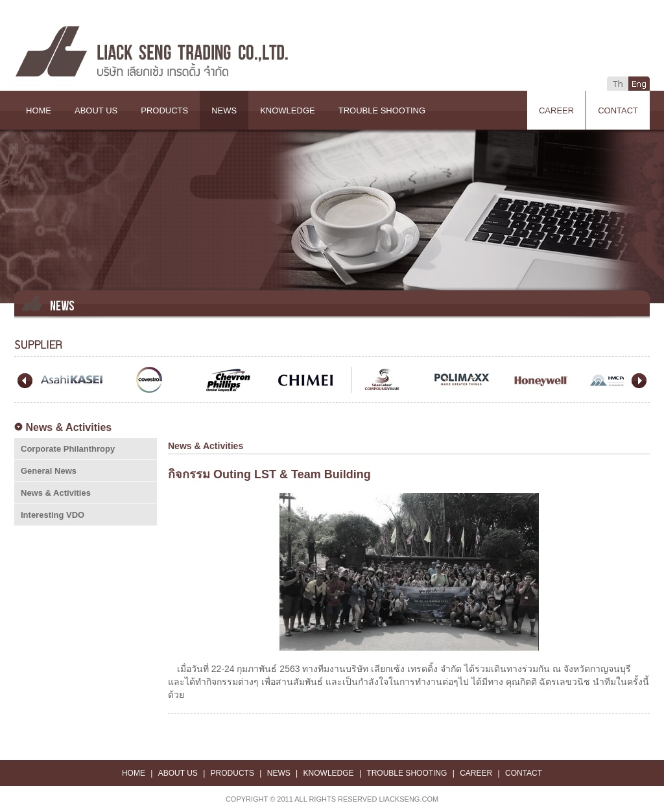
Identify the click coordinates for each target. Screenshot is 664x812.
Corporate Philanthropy (68, 449)
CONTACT (618, 110)
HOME (39, 110)
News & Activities (56, 493)
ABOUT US (96, 110)
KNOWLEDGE (288, 110)
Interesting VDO (53, 515)
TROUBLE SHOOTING (382, 110)
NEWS (224, 110)
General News (49, 471)
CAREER (556, 110)
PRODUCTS (164, 110)
